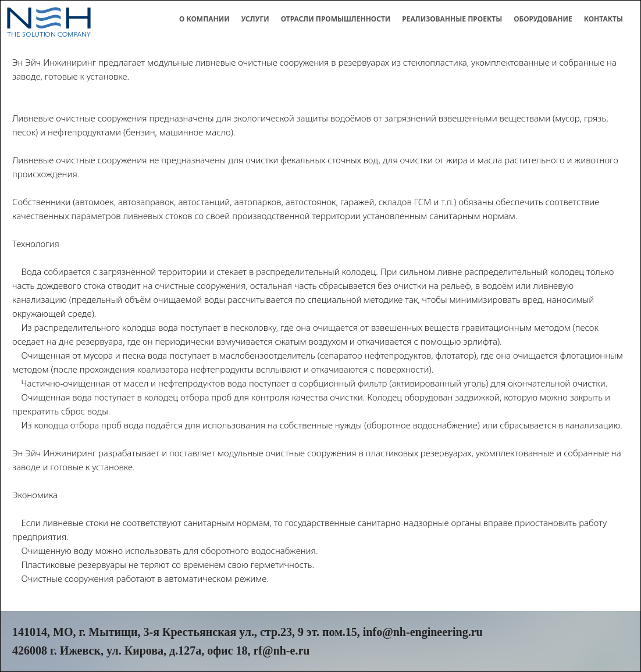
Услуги (255, 19)
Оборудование (543, 19)
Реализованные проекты (452, 19)
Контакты (603, 19)
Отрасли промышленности (336, 19)
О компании (204, 19)
